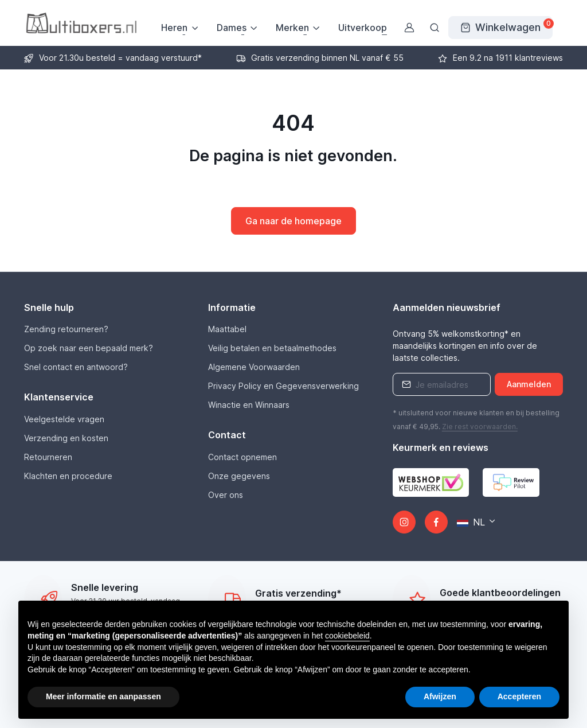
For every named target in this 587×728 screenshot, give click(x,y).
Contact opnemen (242, 457)
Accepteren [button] (519, 696)
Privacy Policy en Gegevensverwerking (283, 386)
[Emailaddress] (442, 384)
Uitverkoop (363, 28)
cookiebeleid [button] (347, 636)
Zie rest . (480, 427)
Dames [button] (232, 28)
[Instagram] (404, 522)
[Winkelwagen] (500, 28)
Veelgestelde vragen (64, 419)
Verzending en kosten (66, 438)
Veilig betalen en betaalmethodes (272, 348)
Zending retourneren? (66, 329)
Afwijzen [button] (440, 696)
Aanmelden (529, 384)
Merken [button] (292, 28)
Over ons (226, 495)
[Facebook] (436, 522)
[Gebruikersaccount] (409, 28)
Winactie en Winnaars (249, 405)
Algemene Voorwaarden (254, 367)
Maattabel (227, 329)
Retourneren (48, 457)
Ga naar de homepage (293, 221)
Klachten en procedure (68, 476)
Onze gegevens (239, 476)
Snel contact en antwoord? (76, 367)
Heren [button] (174, 28)
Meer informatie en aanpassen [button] (103, 696)
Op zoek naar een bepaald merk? (89, 348)
